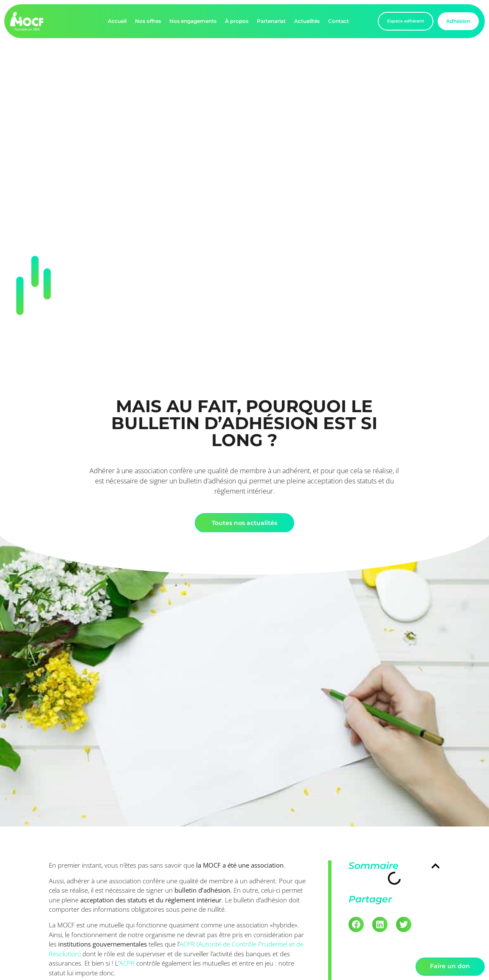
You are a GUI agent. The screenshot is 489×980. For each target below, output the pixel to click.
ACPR (127, 963)
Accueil (117, 21)
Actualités (307, 21)
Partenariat (271, 21)
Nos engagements (193, 21)
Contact (339, 21)
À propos (237, 21)
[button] (436, 866)
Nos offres (148, 21)
